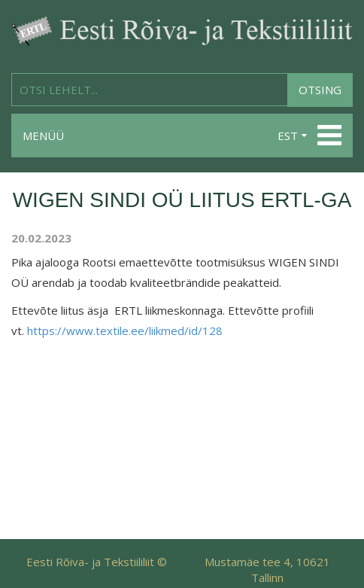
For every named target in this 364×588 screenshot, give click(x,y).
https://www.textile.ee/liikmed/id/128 (125, 331)
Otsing (320, 90)
